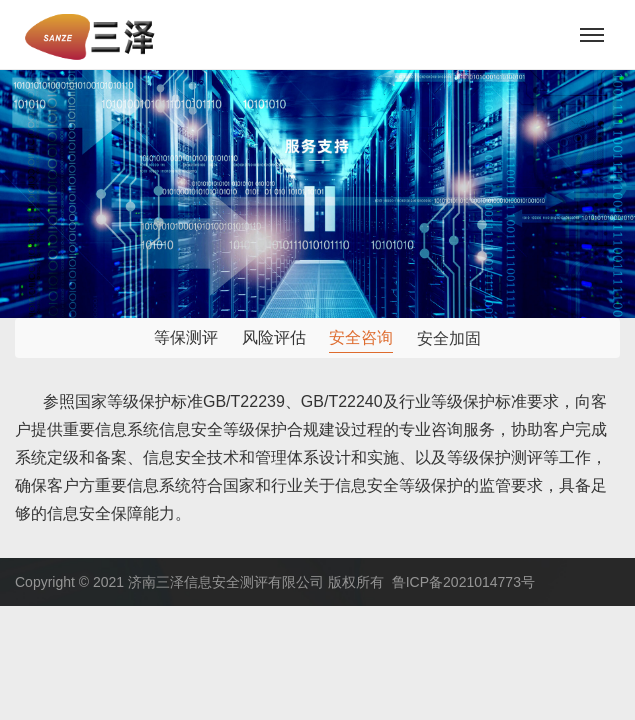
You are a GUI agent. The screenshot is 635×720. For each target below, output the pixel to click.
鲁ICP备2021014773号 (463, 582)
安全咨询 (361, 337)
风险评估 (274, 337)
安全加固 (449, 339)
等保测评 (186, 337)
